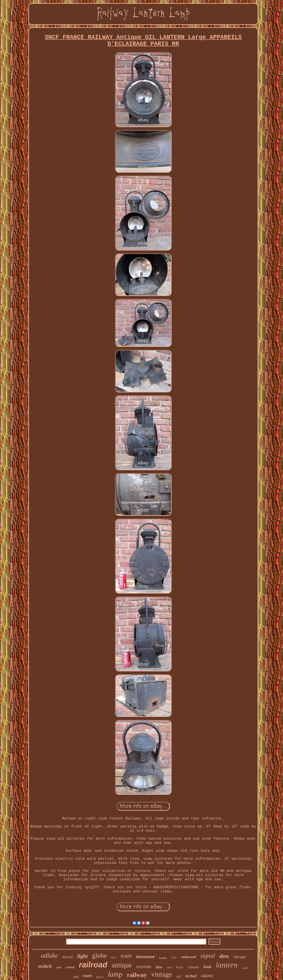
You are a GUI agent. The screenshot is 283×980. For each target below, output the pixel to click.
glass (100, 977)
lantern (227, 965)
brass (180, 967)
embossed (188, 957)
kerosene (145, 957)
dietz (224, 956)
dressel (68, 957)
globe (99, 955)
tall (179, 976)
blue (159, 967)
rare (87, 975)
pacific (245, 968)
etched (191, 976)
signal (208, 956)
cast (169, 967)
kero (114, 957)
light (82, 956)
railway (137, 975)
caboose (193, 967)
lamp (115, 974)
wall (76, 977)
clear (174, 957)
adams (207, 976)
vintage (162, 974)
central (70, 967)
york (59, 967)
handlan (163, 958)
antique (122, 965)
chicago (239, 957)
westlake (144, 967)
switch (45, 966)
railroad (93, 965)
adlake (49, 955)
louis (207, 967)
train (126, 956)
